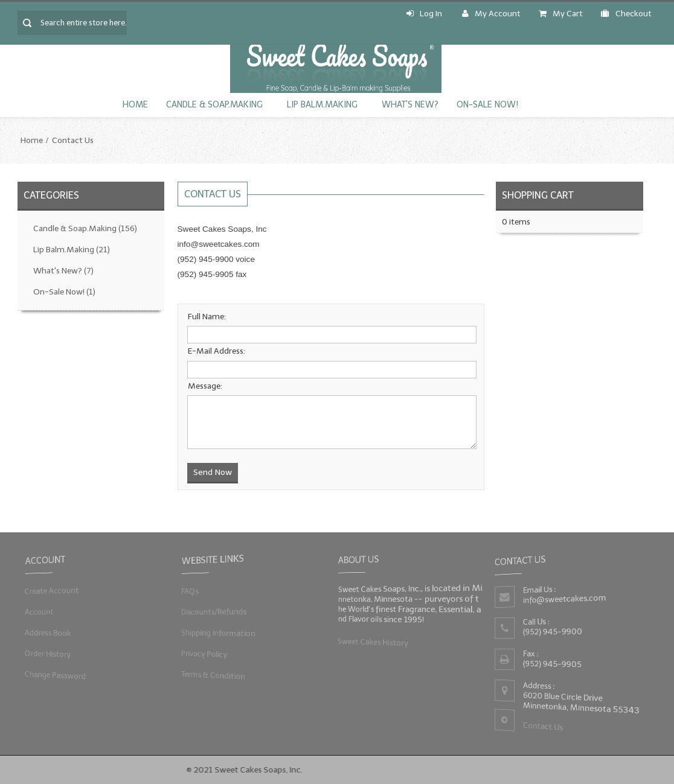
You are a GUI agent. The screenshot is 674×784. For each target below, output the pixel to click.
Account (37, 612)
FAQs (188, 591)
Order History (46, 654)
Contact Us (73, 140)
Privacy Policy (203, 654)
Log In (424, 14)
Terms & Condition (212, 676)
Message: (205, 386)
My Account (491, 14)
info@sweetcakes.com (564, 599)
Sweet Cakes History (372, 642)
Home (135, 105)
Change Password (54, 676)
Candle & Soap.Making (214, 105)
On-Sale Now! (487, 105)
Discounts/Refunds (213, 612)
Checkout (626, 14)
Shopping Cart (538, 195)
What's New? (410, 105)
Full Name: (207, 317)
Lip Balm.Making (322, 105)
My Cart (561, 14)
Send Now (213, 472)
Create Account (50, 591)
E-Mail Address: (217, 351)
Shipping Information (217, 633)
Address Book (46, 633)
